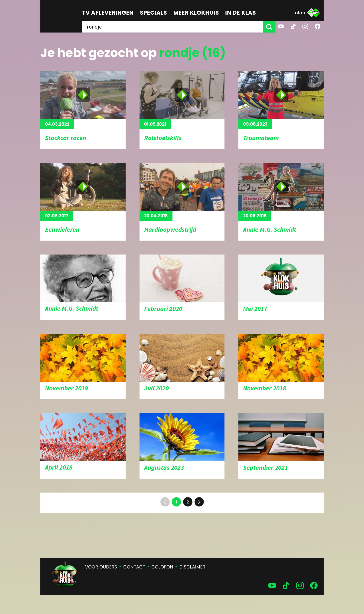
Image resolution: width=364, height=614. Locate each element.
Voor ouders (101, 567)
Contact (134, 567)
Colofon (162, 567)
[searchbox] (173, 27)
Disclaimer (192, 567)
